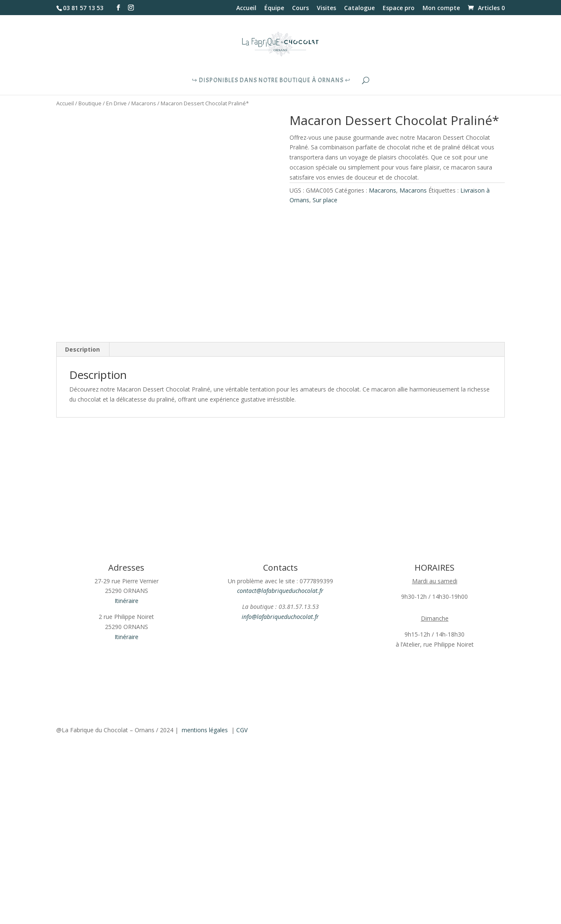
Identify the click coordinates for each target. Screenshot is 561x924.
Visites (326, 8)
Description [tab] (82, 349)
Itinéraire (127, 601)
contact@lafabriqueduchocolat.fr (280, 591)
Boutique (90, 103)
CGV (242, 730)
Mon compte (441, 8)
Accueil (246, 8)
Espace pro (399, 8)
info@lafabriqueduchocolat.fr (280, 617)
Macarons (144, 103)
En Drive (116, 103)
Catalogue (359, 8)
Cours (300, 8)
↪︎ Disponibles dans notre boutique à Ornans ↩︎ (271, 81)
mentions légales (205, 730)
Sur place (325, 200)
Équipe (274, 8)
